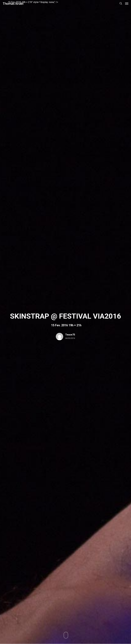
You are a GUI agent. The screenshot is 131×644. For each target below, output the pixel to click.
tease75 (70, 335)
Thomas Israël (13, 3)
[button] (127, 3)
